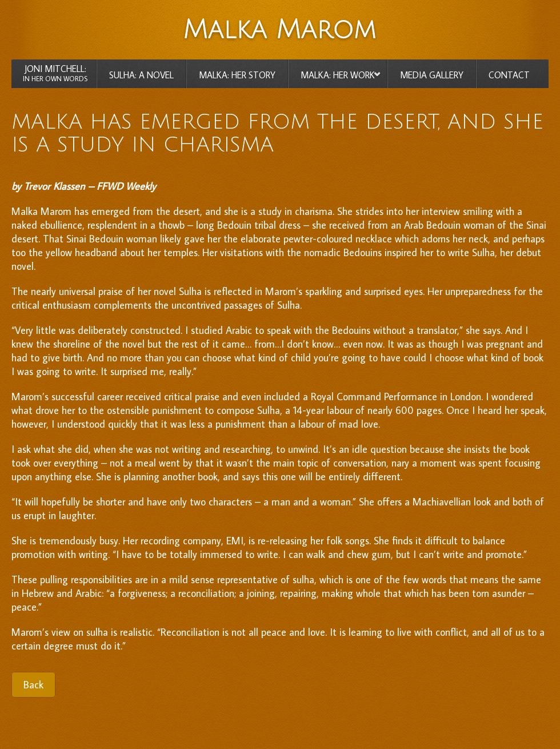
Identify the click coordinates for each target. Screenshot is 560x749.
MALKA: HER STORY (237, 75)
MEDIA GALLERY (432, 75)
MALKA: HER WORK (338, 75)
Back (33, 685)
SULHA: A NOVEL (141, 75)
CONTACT (509, 75)
